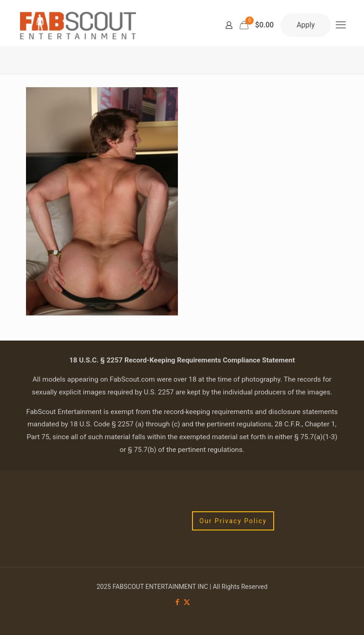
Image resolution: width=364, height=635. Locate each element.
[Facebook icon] (177, 602)
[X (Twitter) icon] (187, 602)
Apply (306, 25)
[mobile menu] (341, 25)
